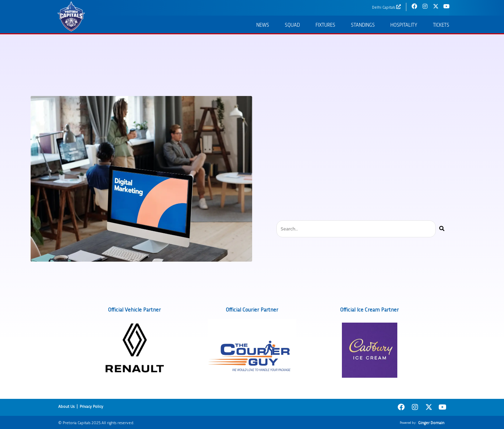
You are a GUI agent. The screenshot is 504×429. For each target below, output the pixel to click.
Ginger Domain (431, 422)
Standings (363, 25)
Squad (292, 25)
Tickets (441, 25)
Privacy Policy (91, 406)
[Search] (442, 229)
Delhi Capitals (384, 7)
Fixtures (325, 25)
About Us (66, 406)
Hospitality (404, 25)
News (263, 25)
